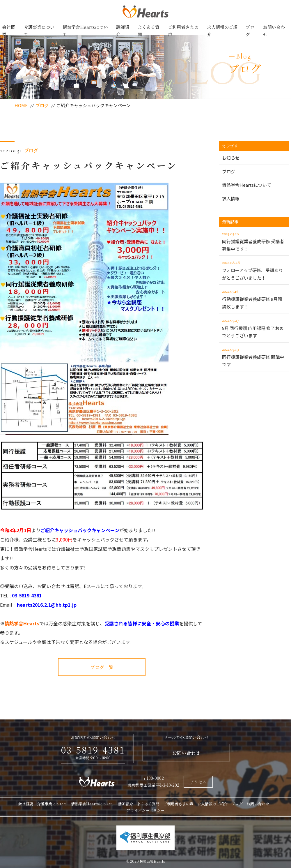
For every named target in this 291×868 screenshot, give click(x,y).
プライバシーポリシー (145, 810)
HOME (21, 105)
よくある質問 (149, 31)
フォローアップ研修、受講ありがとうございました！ (254, 270)
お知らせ (231, 158)
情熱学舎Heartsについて (85, 31)
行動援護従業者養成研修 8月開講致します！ (254, 299)
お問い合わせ (274, 31)
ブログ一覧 (102, 667)
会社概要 (9, 31)
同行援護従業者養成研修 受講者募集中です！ (254, 241)
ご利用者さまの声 (183, 31)
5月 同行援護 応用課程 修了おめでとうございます (254, 327)
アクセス (198, 782)
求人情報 (231, 199)
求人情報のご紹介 (222, 31)
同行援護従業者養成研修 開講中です (254, 357)
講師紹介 (123, 31)
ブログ (250, 31)
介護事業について (39, 31)
